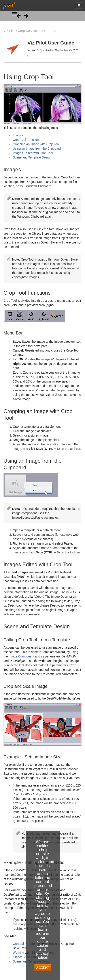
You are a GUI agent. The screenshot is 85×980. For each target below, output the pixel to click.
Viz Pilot (9, 31)
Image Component (21, 656)
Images (18, 135)
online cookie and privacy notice (42, 949)
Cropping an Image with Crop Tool (36, 144)
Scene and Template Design (32, 157)
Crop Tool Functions (26, 140)
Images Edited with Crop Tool (33, 153)
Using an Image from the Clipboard (37, 149)
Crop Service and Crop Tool (38, 31)
